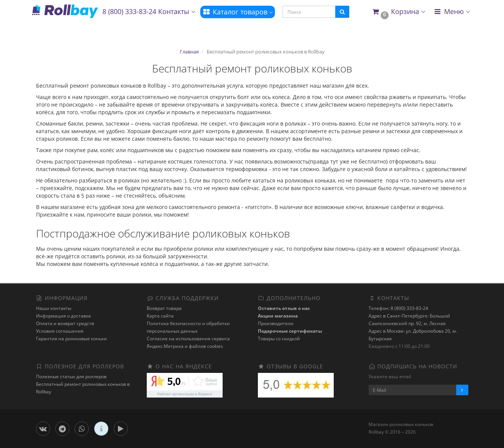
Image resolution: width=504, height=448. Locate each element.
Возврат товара (164, 308)
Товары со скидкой (279, 339)
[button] (398, 12)
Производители (276, 323)
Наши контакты (54, 308)
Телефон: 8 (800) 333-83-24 (398, 308)
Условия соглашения (60, 331)
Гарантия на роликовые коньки (71, 339)
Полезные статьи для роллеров (71, 376)
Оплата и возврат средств (65, 323)
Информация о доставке (64, 316)
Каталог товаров (238, 12)
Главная (189, 52)
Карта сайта (160, 316)
